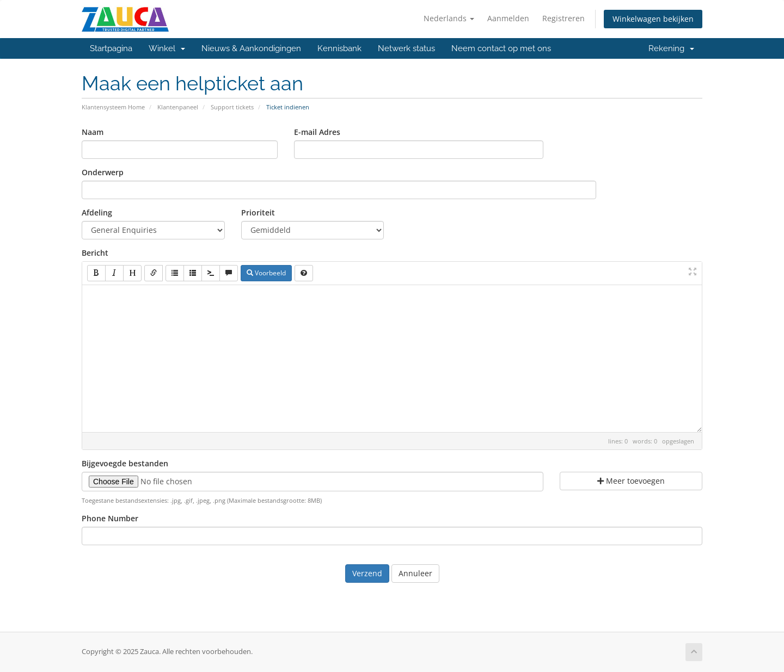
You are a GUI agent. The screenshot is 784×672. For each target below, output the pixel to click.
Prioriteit (258, 212)
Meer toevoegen (631, 481)
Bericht (95, 253)
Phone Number (110, 518)
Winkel (167, 48)
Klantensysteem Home (113, 107)
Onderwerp (103, 172)
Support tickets (232, 107)
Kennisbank (339, 48)
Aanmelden (508, 18)
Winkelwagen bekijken (653, 19)
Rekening (671, 48)
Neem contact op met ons (501, 48)
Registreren (563, 18)
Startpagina (111, 48)
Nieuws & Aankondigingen (251, 48)
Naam (93, 132)
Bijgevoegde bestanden (125, 463)
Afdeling (97, 212)
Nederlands (449, 18)
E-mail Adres (317, 132)
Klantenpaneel (178, 107)
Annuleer (415, 573)
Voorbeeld (266, 273)
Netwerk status (406, 48)
